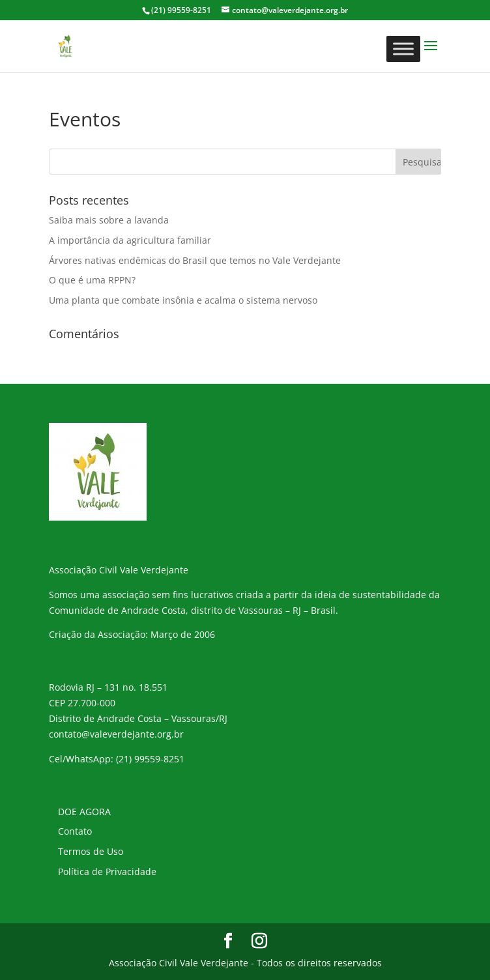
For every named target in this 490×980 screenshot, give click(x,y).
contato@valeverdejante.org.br (116, 734)
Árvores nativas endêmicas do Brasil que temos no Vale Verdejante (195, 260)
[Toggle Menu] (403, 49)
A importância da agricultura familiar (130, 240)
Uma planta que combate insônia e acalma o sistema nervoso (183, 300)
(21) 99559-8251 (150, 759)
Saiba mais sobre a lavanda (109, 220)
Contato (75, 831)
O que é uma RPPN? (92, 280)
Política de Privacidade (107, 872)
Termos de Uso (91, 851)
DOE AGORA (84, 812)
